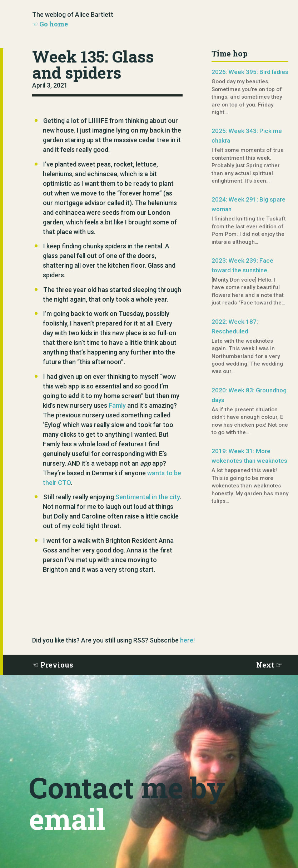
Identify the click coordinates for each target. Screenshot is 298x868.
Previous (57, 665)
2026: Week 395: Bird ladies (250, 72)
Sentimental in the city (148, 497)
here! (187, 640)
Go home (54, 24)
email (67, 819)
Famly (117, 405)
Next (265, 665)
